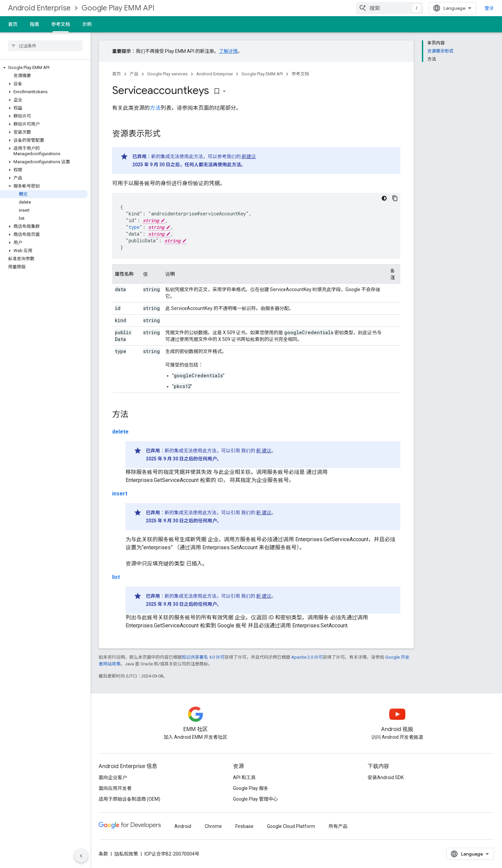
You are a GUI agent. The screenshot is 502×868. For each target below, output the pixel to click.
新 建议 (264, 451)
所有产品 (338, 826)
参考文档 (300, 74)
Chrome (213, 826)
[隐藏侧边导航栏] (81, 856)
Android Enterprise (39, 8)
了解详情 (228, 51)
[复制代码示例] (395, 198)
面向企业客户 (113, 777)
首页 (13, 24)
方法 (155, 108)
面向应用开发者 (115, 788)
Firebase (244, 826)
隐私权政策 (126, 854)
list (116, 577)
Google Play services (167, 74)
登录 (489, 8)
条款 (103, 854)
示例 (87, 24)
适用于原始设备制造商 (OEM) (129, 799)
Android (183, 826)
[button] (44, 68)
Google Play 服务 (251, 788)
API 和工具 (244, 777)
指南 (34, 24)
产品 (134, 74)
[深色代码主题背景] (384, 198)
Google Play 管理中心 (255, 799)
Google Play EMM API (118, 8)
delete (120, 432)
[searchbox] (45, 46)
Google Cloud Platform (291, 826)
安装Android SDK (386, 777)
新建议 (248, 157)
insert (120, 494)
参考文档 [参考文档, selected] (61, 24)
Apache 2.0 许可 (307, 657)
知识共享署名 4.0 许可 (203, 657)
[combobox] (390, 8)
